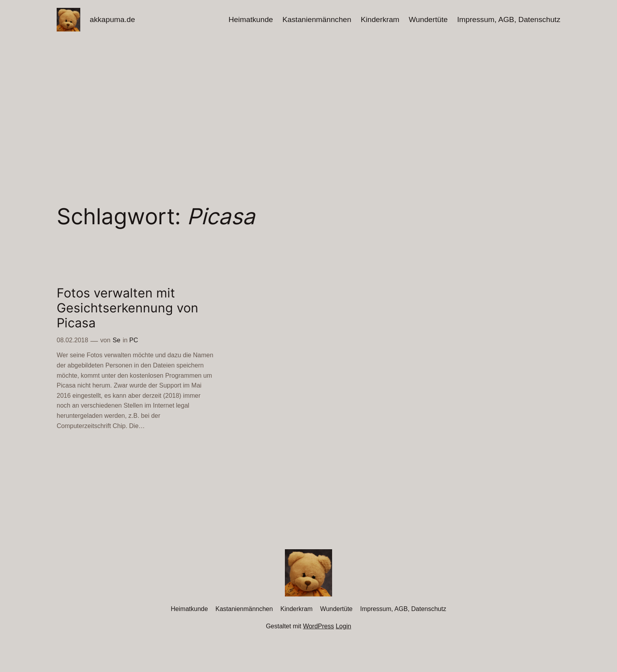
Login (343, 626)
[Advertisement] (308, 102)
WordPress (319, 626)
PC (134, 340)
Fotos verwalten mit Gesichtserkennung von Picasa (127, 308)
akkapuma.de (112, 19)
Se (116, 340)
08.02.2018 (72, 340)
